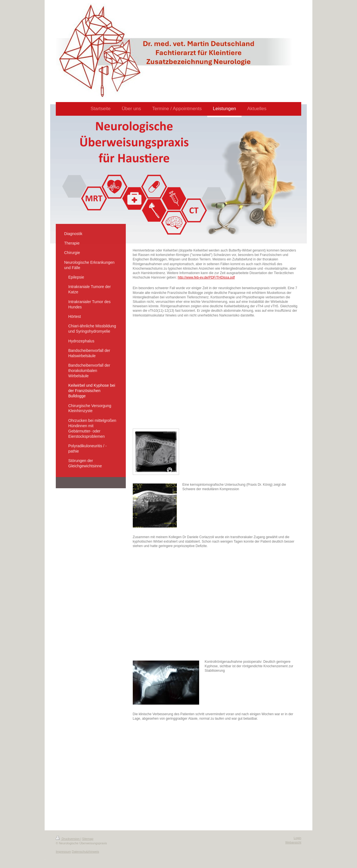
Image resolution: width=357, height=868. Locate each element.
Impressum (63, 852)
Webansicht (293, 842)
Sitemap (88, 839)
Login (297, 838)
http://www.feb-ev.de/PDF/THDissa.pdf (206, 277)
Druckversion (68, 839)
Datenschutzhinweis (85, 852)
